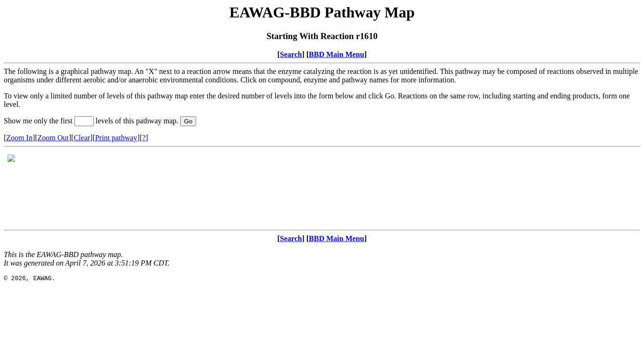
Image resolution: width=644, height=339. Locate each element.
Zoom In (19, 138)
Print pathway (116, 138)
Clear (82, 138)
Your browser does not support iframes (322, 188)
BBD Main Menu (336, 54)
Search (291, 54)
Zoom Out (53, 138)
